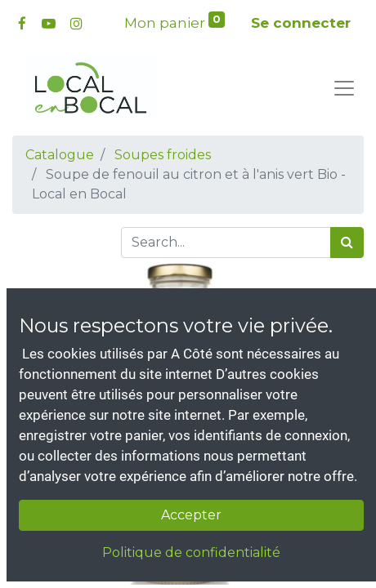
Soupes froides (163, 155)
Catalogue (60, 155)
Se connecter (301, 23)
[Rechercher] (347, 243)
